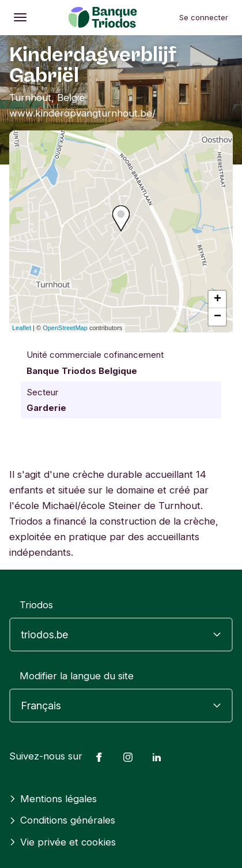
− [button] (218, 317)
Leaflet (22, 328)
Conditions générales (62, 820)
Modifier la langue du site (77, 676)
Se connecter (204, 17)
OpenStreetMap (65, 328)
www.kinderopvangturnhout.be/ (82, 113)
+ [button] (218, 300)
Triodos (36, 605)
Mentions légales (53, 799)
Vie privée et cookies (63, 842)
